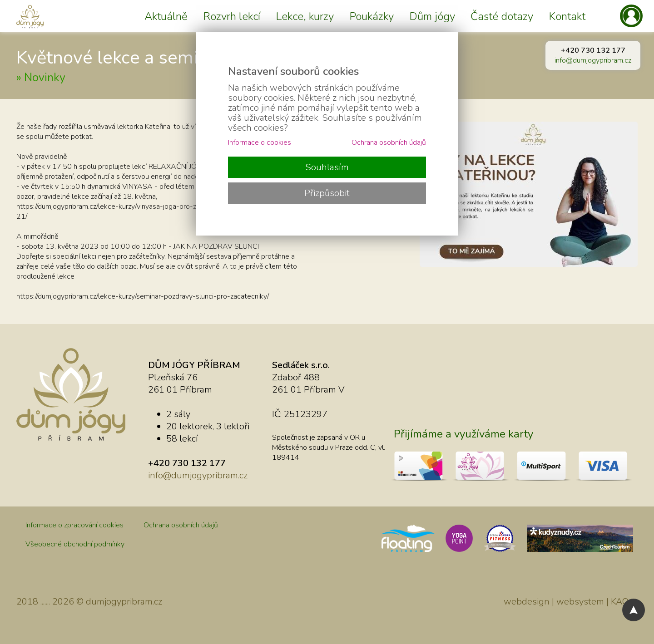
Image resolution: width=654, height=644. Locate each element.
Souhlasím (327, 167)
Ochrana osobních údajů (181, 525)
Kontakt (567, 16)
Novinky (45, 78)
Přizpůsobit (327, 193)
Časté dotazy (502, 16)
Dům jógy (432, 16)
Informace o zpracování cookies (74, 525)
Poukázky (372, 16)
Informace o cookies (260, 143)
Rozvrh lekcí (232, 16)
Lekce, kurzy (305, 16)
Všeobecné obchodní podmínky (75, 544)
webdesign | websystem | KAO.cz (571, 602)
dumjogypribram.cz (124, 602)
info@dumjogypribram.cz (593, 60)
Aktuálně (166, 16)
